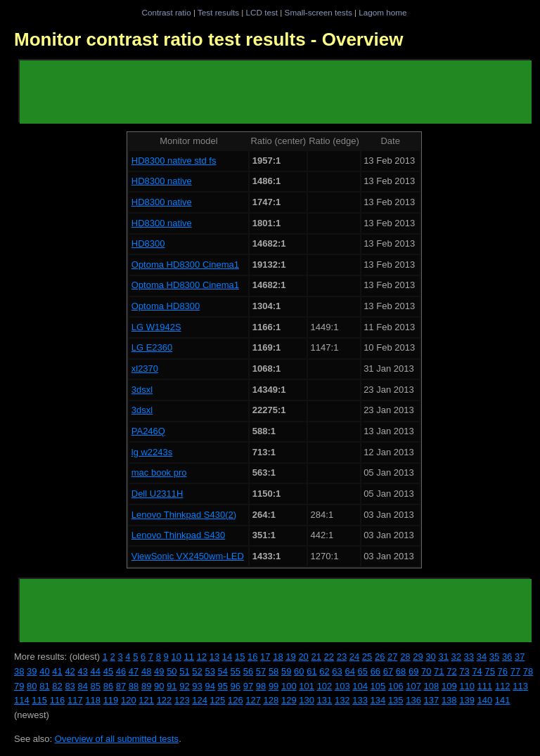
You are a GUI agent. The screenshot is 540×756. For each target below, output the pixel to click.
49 (159, 671)
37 (520, 657)
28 (405, 657)
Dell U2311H (157, 494)
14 (227, 657)
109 (449, 686)
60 (299, 671)
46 (121, 671)
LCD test (262, 12)
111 (485, 686)
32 (456, 657)
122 (165, 700)
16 (252, 657)
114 (22, 700)
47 (134, 671)
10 (176, 657)
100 (289, 686)
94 (210, 686)
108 (432, 686)
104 (360, 686)
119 (111, 700)
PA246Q (148, 431)
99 (274, 686)
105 (378, 686)
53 (210, 671)
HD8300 (148, 243)
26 (380, 657)
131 (325, 700)
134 (378, 700)
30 (430, 657)
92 (184, 686)
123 (182, 700)
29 (418, 657)
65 (363, 671)
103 (342, 686)
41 (57, 671)
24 (354, 657)
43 (82, 671)
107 (413, 686)
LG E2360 (152, 347)
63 (337, 671)
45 (108, 671)
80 (32, 686)
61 (311, 671)
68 (401, 671)
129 (289, 700)
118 (93, 700)
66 (375, 671)
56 (248, 671)
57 (261, 671)
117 (75, 700)
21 (316, 657)
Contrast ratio (166, 12)
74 (477, 671)
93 (197, 686)
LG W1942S (156, 327)
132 (342, 700)
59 (286, 671)
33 (469, 657)
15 (240, 657)
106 (396, 686)
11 (189, 657)
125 (218, 700)
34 (482, 657)
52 (197, 671)
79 (19, 686)
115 (39, 700)
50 (172, 671)
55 (236, 671)
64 (349, 671)
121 (146, 700)
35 (494, 657)
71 (439, 671)
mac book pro (159, 472)
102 (325, 686)
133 (360, 700)
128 (271, 700)
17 (265, 657)
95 (223, 686)
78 (528, 671)
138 (449, 700)
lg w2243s (152, 452)
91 (172, 686)
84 (82, 686)
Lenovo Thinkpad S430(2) (184, 515)
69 (413, 671)
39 (32, 671)
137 (432, 700)
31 (443, 657)
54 (223, 671)
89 (146, 686)
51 (184, 671)
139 (467, 700)
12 (202, 657)
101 (307, 686)
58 (274, 671)
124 (200, 700)
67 (388, 671)
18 (278, 657)
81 (44, 686)
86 (108, 686)
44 (96, 671)
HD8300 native (162, 181)
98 (261, 686)
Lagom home (382, 12)
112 (503, 686)
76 (503, 671)
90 (159, 686)
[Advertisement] (276, 92)
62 (324, 671)
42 (70, 671)
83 (70, 686)
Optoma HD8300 (166, 306)
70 (426, 671)
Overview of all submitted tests (117, 739)
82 (57, 686)
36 (507, 657)
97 (248, 686)
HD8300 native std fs (174, 161)
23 (342, 657)
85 (96, 686)
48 (146, 671)
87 (121, 686)
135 (396, 700)
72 (451, 671)
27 (392, 657)
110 (467, 686)
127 (253, 700)
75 (489, 671)
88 (134, 686)
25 (367, 657)
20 (303, 657)
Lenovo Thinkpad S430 (178, 535)
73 (464, 671)
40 (44, 671)
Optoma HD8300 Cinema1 (185, 265)
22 (329, 657)
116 (58, 700)
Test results (218, 12)
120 (129, 700)
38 (19, 671)
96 (236, 686)
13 (214, 657)
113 (520, 686)
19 (290, 657)
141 (503, 700)
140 (485, 700)
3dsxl (142, 390)
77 (515, 671)
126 (236, 700)
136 (413, 700)
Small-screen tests (319, 12)
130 (307, 700)
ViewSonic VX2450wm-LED (188, 556)
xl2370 (145, 369)
